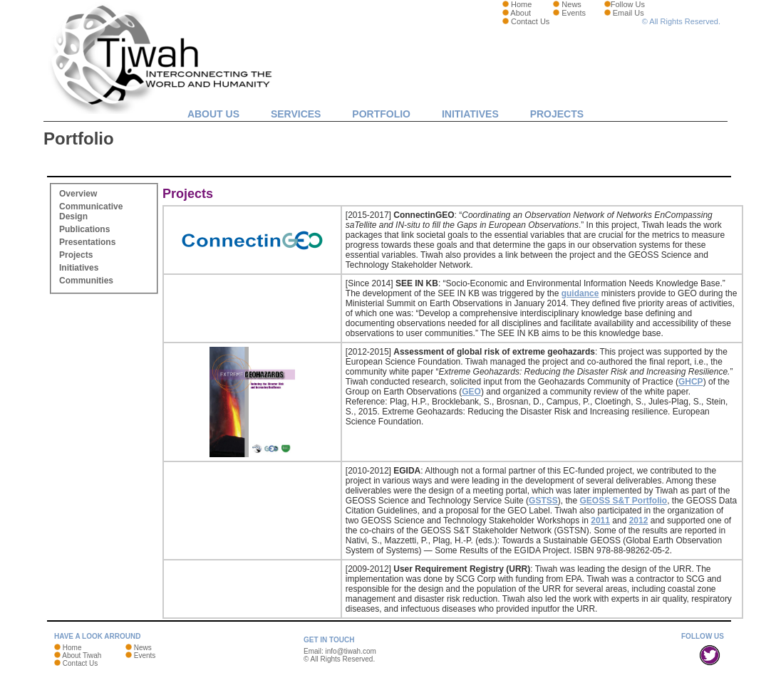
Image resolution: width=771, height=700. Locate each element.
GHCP (691, 382)
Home (521, 4)
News (571, 4)
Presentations (87, 242)
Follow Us (628, 4)
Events (574, 13)
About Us (213, 114)
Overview (78, 194)
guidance (580, 293)
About (521, 13)
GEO (471, 392)
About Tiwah (82, 655)
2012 (639, 521)
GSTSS (543, 501)
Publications (84, 229)
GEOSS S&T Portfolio (623, 501)
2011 (600, 521)
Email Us (628, 13)
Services (296, 114)
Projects (557, 114)
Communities (86, 281)
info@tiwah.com (351, 651)
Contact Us (530, 21)
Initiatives (470, 114)
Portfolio (381, 114)
